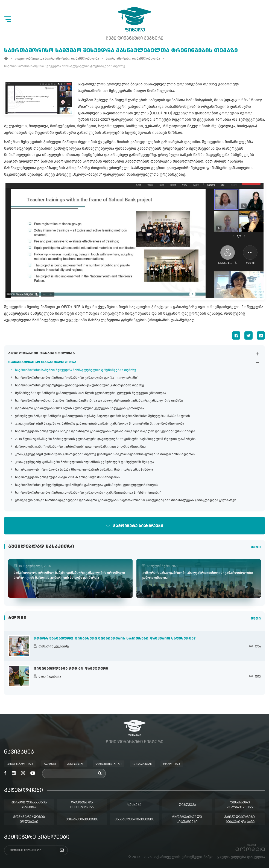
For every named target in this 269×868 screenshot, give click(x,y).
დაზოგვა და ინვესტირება (82, 805)
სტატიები (172, 764)
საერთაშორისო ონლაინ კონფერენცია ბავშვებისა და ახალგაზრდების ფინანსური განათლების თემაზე (99, 401)
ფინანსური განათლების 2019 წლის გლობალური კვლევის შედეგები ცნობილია (79, 409)
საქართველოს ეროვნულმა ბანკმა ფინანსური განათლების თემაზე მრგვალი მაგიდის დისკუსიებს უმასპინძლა (105, 432)
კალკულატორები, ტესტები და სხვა (240, 820)
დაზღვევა (187, 805)
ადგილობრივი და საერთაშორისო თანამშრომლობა (57, 59)
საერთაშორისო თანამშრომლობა (42, 363)
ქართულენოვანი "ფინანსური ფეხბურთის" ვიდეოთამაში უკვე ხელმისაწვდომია (80, 447)
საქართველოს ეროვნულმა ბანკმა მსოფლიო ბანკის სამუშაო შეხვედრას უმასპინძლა (84, 470)
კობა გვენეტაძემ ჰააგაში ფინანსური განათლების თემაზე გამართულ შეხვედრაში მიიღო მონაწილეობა (100, 424)
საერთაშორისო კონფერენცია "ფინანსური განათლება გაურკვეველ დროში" (77, 378)
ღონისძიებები (109, 764)
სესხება (134, 805)
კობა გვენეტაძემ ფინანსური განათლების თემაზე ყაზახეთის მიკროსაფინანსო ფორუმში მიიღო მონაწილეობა (105, 455)
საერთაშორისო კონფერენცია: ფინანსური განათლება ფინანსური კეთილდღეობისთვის (86, 485)
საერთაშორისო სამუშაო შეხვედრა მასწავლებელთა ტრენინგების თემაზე (76, 370)
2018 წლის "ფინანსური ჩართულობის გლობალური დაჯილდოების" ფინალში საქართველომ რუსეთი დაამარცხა (105, 439)
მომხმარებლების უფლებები (29, 820)
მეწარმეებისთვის (82, 820)
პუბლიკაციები (20, 764)
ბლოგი (50, 764)
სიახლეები (142, 764)
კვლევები (76, 764)
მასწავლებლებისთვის (134, 820)
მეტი (256, 548)
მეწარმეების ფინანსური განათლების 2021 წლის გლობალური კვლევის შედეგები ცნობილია (90, 393)
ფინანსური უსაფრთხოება (240, 805)
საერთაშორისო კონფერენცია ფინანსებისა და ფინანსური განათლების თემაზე (80, 386)
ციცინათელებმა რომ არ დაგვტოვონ (71, 669)
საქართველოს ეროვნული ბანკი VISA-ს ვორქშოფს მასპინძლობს (67, 478)
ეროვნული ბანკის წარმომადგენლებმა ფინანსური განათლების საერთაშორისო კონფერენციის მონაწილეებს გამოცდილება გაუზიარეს (126, 500)
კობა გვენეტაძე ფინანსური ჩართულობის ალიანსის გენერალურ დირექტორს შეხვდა (84, 462)
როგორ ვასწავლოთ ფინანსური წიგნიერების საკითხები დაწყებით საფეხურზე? (115, 639)
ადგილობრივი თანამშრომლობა (41, 354)
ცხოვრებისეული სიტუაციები (187, 820)
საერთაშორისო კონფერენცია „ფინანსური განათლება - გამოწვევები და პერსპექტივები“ (88, 493)
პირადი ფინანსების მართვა (29, 805)
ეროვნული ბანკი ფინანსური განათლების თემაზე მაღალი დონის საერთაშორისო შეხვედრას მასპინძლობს (103, 416)
